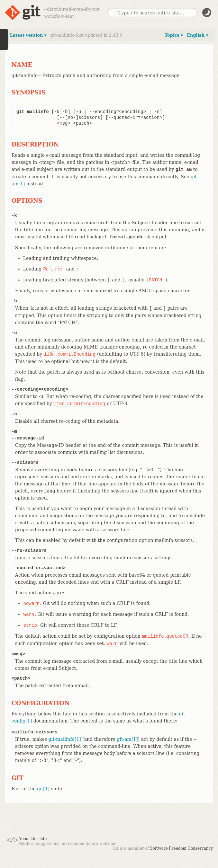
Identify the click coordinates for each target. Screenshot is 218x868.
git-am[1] (127, 739)
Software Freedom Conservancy (182, 848)
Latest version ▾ (28, 35)
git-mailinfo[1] (65, 739)
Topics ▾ (174, 35)
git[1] (43, 789)
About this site (32, 839)
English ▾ (197, 35)
